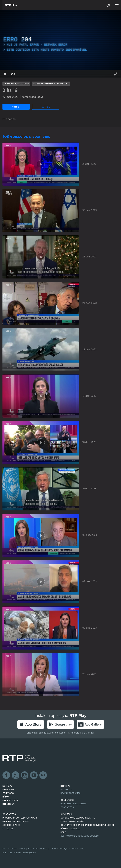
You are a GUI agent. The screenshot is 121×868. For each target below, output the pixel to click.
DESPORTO (8, 790)
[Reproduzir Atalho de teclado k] (5, 74)
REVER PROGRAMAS (71, 793)
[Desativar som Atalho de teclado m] (13, 74)
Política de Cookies (37, 849)
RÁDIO (6, 797)
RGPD (63, 832)
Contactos (67, 807)
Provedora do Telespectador (20, 818)
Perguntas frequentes (74, 804)
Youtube (34, 775)
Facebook (6, 775)
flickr (43, 775)
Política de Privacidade (14, 849)
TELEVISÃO (8, 793)
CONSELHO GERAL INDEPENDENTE (78, 818)
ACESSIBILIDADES (11, 825)
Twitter (16, 775)
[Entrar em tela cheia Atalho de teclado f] (116, 74)
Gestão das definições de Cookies (80, 836)
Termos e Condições (60, 849)
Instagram (25, 775)
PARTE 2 (46, 107)
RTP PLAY (65, 786)
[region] (60, 44)
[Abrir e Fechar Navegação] (117, 5)
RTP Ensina (8, 804)
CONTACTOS (9, 814)
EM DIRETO (66, 790)
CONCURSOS (67, 800)
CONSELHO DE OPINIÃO (72, 821)
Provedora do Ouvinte (16, 821)
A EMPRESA (66, 814)
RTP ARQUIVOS (10, 800)
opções (9, 119)
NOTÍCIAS (7, 786)
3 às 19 (10, 90)
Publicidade (78, 849)
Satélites (8, 829)
